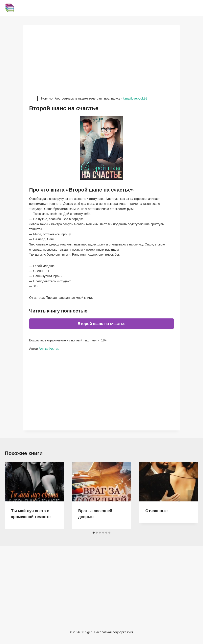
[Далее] (191, 495)
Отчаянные (156, 511)
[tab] (94, 533)
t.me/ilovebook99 (135, 98)
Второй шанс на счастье (101, 324)
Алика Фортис (49, 349)
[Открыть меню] (195, 8)
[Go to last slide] (12, 495)
